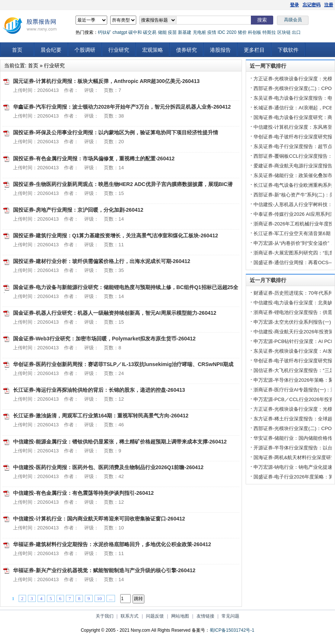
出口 (296, 32)
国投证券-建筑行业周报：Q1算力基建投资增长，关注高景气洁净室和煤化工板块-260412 (116, 236)
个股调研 (85, 50)
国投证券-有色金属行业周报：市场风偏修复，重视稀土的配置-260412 (94, 158)
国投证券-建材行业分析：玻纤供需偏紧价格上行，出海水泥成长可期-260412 (102, 261)
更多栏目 (254, 50)
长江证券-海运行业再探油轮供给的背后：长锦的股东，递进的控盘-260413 (99, 390)
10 (100, 598)
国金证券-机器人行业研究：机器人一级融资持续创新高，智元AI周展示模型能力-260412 (115, 313)
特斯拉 (269, 32)
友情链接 (205, 616)
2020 (231, 32)
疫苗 (172, 32)
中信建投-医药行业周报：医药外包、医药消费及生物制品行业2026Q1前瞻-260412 (108, 467)
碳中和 (135, 32)
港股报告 (220, 50)
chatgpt (120, 32)
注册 (329, 5)
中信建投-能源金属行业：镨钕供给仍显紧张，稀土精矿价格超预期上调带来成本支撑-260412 (120, 442)
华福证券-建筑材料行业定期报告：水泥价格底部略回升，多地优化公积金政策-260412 (112, 544)
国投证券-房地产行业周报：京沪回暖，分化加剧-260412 (78, 210)
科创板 (255, 32)
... (111, 598)
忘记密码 (312, 5)
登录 (294, 5)
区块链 (284, 32)
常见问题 (230, 616)
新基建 (185, 32)
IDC (221, 32)
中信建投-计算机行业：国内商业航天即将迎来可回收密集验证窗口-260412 (99, 519)
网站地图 (180, 616)
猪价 (242, 32)
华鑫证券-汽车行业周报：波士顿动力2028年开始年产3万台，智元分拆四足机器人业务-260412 (122, 107)
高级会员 (293, 20)
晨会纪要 (51, 50)
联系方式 (130, 616)
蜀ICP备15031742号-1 (232, 630)
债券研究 (186, 50)
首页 (17, 50)
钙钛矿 (105, 32)
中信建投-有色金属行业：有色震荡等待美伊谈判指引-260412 (83, 493)
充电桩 (200, 32)
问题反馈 (155, 616)
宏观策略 (153, 50)
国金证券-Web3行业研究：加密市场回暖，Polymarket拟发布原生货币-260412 (104, 339)
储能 (162, 32)
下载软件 (288, 50)
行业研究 (119, 50)
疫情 (212, 32)
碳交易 (150, 32)
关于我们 (105, 616)
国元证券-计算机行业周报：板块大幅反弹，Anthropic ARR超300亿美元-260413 (106, 81)
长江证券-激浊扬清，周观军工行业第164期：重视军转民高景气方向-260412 (101, 416)
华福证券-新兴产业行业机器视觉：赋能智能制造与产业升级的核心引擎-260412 (104, 570)
